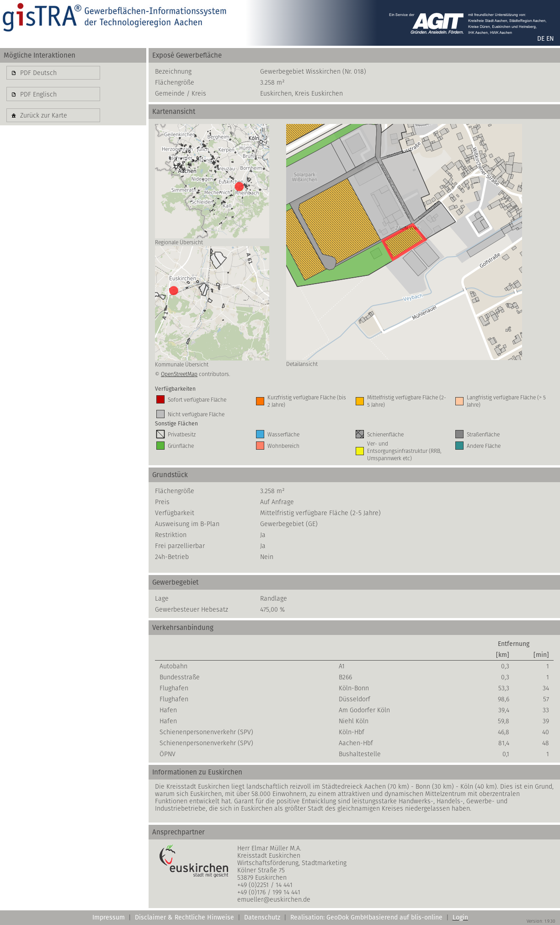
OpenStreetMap (179, 374)
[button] (53, 73)
